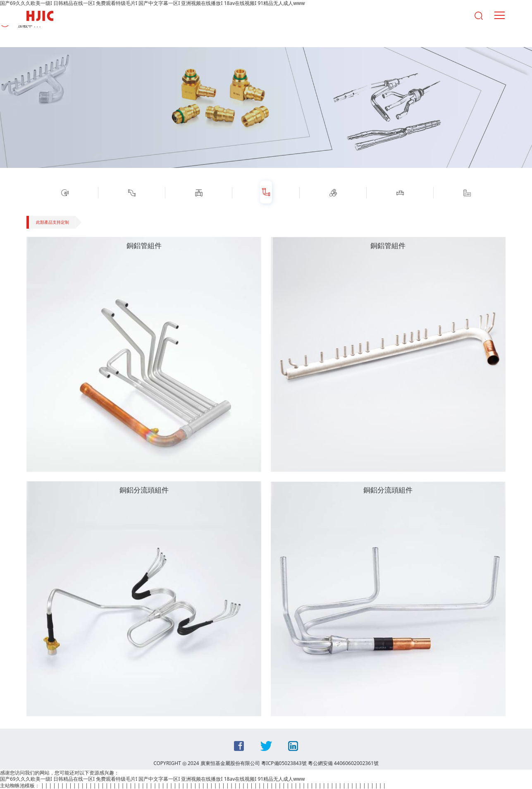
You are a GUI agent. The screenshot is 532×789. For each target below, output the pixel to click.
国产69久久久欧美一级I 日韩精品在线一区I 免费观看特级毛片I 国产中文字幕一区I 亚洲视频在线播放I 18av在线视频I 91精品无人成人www (152, 779)
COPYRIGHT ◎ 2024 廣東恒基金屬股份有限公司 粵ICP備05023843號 (230, 763)
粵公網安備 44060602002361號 (343, 763)
